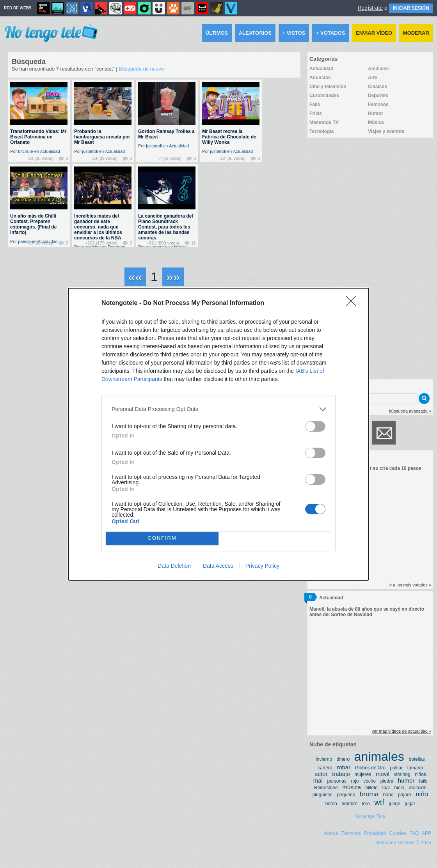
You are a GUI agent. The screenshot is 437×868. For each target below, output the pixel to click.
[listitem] (218, 409)
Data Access (218, 566)
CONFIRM (162, 538)
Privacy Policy (262, 566)
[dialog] (218, 434)
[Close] (354, 303)
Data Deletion (174, 566)
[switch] (315, 426)
